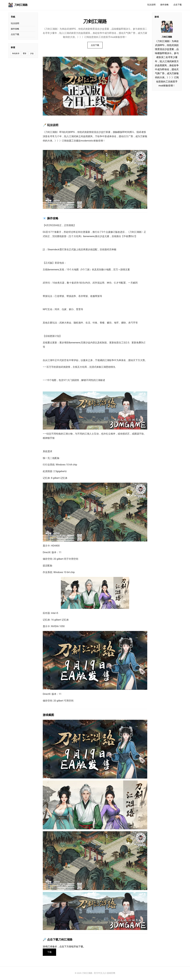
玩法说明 (151, 5)
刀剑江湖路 (18, 5)
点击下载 (178, 5)
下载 (50, 952)
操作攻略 (164, 5)
